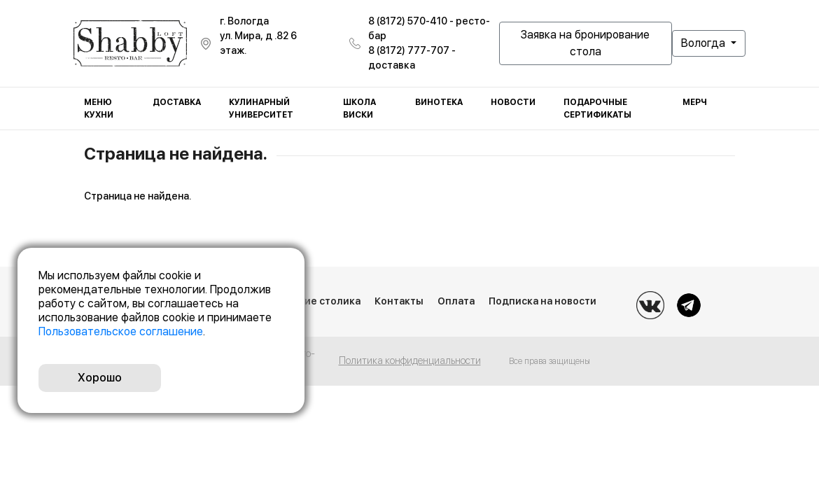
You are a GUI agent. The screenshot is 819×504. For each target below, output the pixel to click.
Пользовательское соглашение (121, 331)
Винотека (439, 102)
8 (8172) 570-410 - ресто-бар (429, 28)
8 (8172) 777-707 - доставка (412, 58)
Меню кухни (99, 108)
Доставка (177, 102)
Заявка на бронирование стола (585, 43)
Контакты (399, 301)
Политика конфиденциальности (410, 360)
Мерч (695, 102)
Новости (513, 102)
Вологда (705, 43)
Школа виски (359, 108)
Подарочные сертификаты (597, 108)
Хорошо (100, 378)
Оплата (456, 301)
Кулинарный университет (261, 108)
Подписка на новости (542, 301)
